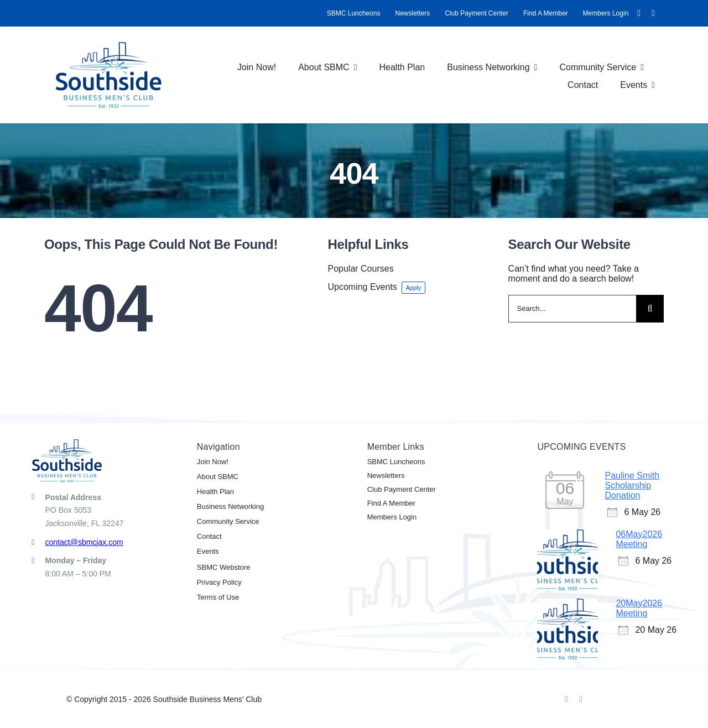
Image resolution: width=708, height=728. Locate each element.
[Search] (650, 309)
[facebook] (639, 13)
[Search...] (572, 309)
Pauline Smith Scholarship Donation (632, 485)
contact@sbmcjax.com (84, 542)
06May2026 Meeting (639, 539)
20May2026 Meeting (639, 608)
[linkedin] (653, 13)
